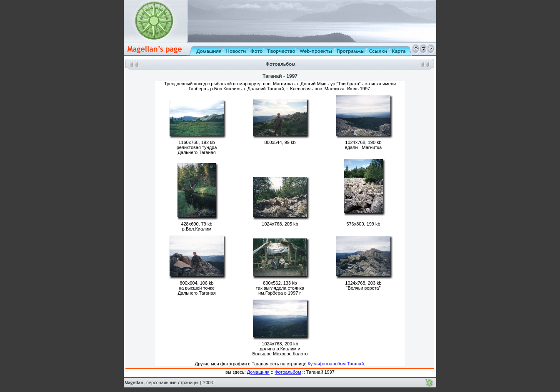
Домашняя (258, 372)
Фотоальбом (288, 372)
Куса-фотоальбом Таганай (336, 364)
